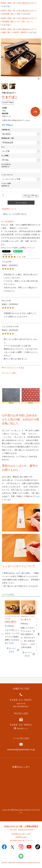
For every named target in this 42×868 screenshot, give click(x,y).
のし (3, 147)
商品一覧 (12, 3)
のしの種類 (5, 156)
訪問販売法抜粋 (21, 837)
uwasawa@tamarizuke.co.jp (21, 749)
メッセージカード (7, 175)
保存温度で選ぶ (8, 14)
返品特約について (9, 209)
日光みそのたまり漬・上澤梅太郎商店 (21, 827)
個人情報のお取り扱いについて (21, 841)
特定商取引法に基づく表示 (21, 834)
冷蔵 (18, 14)
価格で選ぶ (7, 32)
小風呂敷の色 (6, 130)
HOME (3, 3)
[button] (3, 634)
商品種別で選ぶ (8, 22)
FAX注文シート (21, 728)
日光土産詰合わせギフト (27, 3)
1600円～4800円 (20, 32)
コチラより (30, 248)
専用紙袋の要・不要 (8, 138)
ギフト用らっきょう (25, 22)
